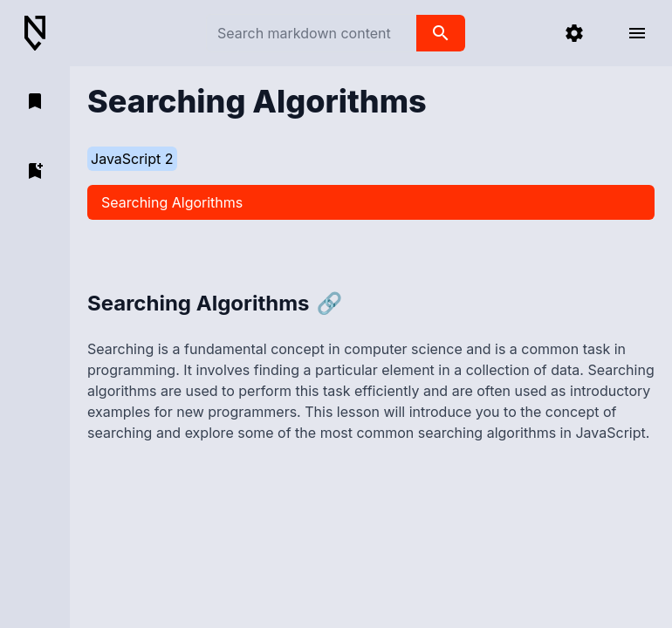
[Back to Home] (42, 34)
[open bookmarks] (35, 101)
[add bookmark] (35, 171)
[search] (441, 33)
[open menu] (637, 33)
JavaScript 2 (132, 159)
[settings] (574, 33)
